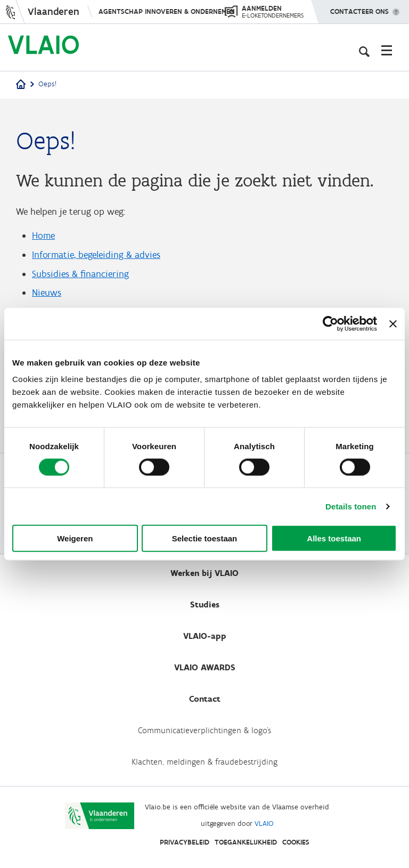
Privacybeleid (185, 842)
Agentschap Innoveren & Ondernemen (167, 11)
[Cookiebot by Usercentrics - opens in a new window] (330, 323)
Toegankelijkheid (246, 842)
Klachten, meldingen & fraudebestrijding (204, 762)
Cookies (296, 842)
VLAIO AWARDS (205, 667)
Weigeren (75, 538)
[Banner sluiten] (393, 323)
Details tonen (351, 506)
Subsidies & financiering (80, 274)
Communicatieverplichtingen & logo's (204, 730)
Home (43, 236)
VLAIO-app (205, 636)
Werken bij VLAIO (204, 573)
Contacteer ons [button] (359, 8)
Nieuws (47, 293)
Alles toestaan (334, 538)
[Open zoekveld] (364, 50)
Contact (205, 699)
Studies (205, 605)
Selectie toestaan (205, 538)
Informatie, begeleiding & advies (96, 255)
